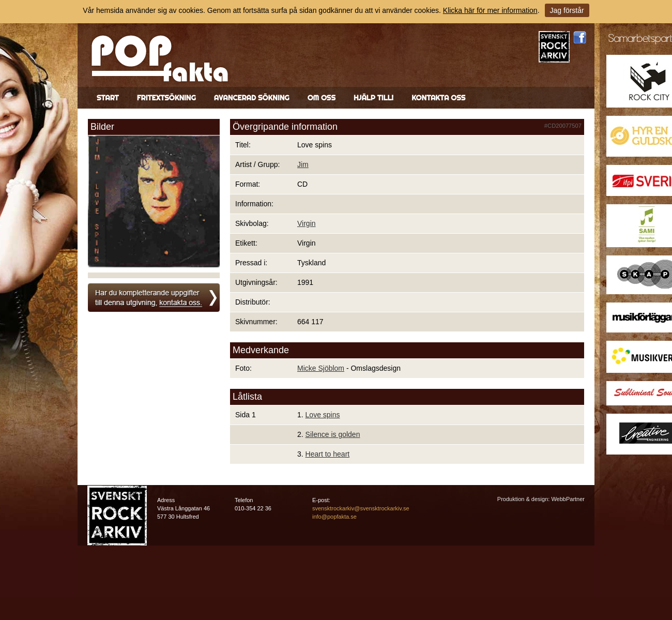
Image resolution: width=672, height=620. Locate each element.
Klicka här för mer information (490, 10)
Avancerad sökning (252, 98)
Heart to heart (328, 454)
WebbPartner (568, 499)
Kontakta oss (438, 98)
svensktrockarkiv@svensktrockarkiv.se (361, 508)
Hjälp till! (373, 98)
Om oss (322, 98)
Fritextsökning (166, 98)
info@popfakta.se (334, 517)
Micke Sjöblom (321, 368)
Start (108, 98)
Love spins (323, 415)
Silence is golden (333, 434)
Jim (303, 164)
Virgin (307, 223)
